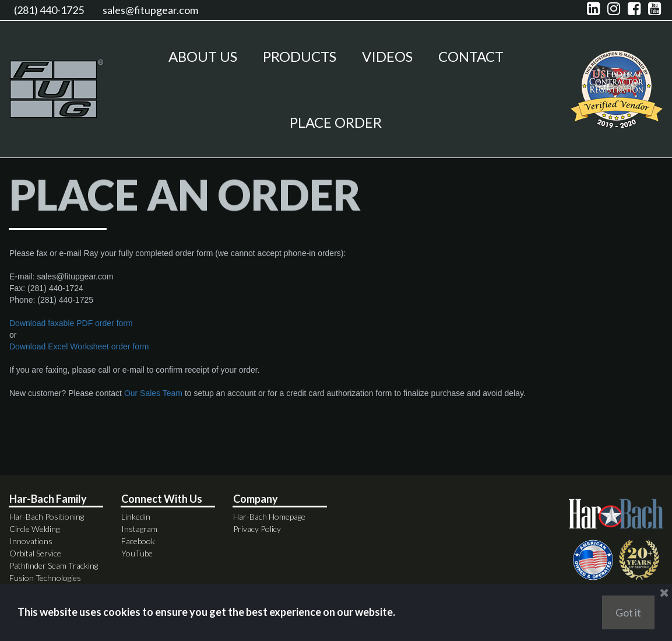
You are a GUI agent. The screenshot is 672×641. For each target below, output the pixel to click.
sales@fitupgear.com (150, 10)
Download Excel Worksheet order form (79, 355)
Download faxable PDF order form (71, 332)
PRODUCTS (300, 56)
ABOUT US (203, 56)
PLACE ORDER (336, 122)
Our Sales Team (153, 402)
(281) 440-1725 (49, 10)
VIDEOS (387, 56)
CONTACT (471, 56)
